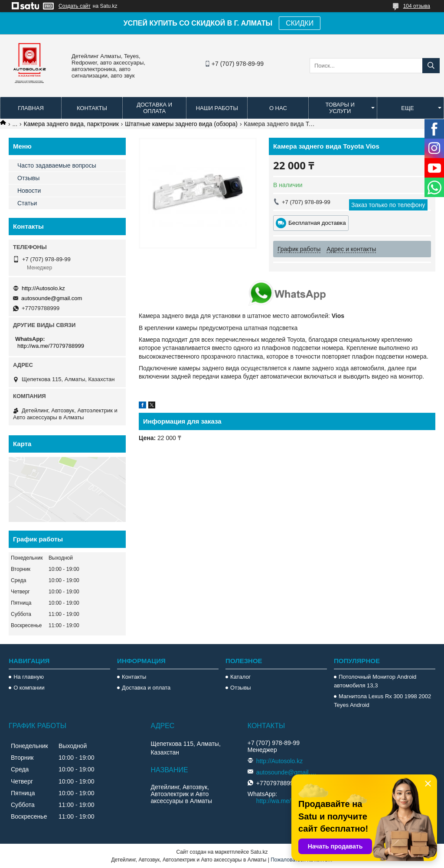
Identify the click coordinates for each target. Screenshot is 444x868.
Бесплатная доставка (317, 223)
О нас (278, 108)
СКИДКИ (300, 23)
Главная (31, 108)
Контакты (92, 108)
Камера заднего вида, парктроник (71, 124)
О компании (29, 688)
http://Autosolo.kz (43, 288)
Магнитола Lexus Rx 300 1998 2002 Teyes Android (382, 701)
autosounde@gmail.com (52, 298)
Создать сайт (75, 6)
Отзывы (28, 178)
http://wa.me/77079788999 (51, 346)
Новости (29, 191)
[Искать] (431, 66)
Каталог (240, 677)
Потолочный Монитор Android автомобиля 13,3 (375, 681)
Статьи (27, 203)
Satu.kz (259, 852)
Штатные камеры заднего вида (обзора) (181, 124)
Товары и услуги (340, 108)
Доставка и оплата (154, 108)
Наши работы (217, 108)
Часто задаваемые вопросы (57, 165)
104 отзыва (417, 6)
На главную (29, 677)
